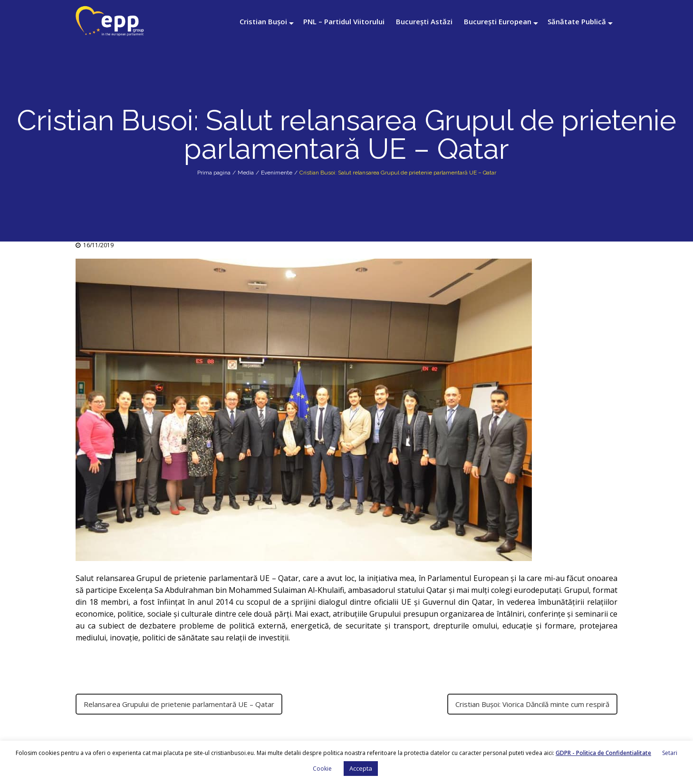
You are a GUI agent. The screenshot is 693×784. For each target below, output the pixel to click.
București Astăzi (424, 21)
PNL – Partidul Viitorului (344, 21)
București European (498, 21)
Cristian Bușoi (263, 21)
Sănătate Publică (577, 21)
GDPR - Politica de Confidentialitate (603, 753)
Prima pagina (214, 173)
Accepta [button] (361, 768)
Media (246, 173)
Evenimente (277, 173)
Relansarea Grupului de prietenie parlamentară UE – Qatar (179, 704)
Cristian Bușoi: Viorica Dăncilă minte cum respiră (532, 704)
